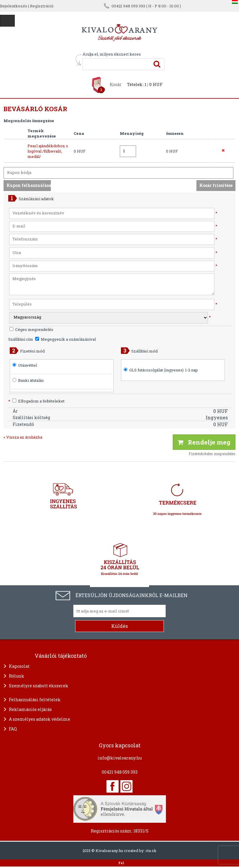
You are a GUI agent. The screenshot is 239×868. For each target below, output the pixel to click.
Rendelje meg (204, 442)
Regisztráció (42, 6)
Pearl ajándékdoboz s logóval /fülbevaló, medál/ (48, 151)
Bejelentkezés (14, 6)
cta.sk (151, 851)
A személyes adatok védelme (39, 719)
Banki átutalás (31, 380)
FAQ (13, 729)
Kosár (116, 84)
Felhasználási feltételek (35, 700)
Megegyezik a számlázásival (66, 339)
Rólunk (17, 676)
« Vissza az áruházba (23, 437)
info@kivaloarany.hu (120, 758)
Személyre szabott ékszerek (39, 686)
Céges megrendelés (31, 329)
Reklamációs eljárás (30, 709)
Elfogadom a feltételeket (36, 401)
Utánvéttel (28, 365)
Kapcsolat (19, 666)
